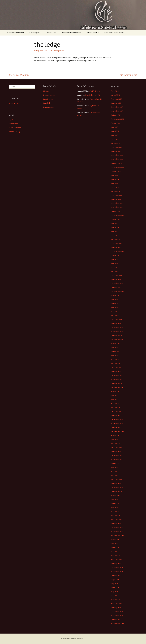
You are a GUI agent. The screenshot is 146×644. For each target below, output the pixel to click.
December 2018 (117, 419)
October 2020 (116, 335)
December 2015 (117, 527)
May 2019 (115, 399)
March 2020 (115, 363)
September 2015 (117, 535)
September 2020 (117, 339)
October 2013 (116, 619)
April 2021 (115, 311)
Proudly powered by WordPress (73, 639)
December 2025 (117, 107)
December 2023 (117, 203)
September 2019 (117, 387)
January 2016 (116, 523)
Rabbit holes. (48, 99)
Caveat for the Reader (15, 33)
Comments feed (15, 128)
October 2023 (116, 211)
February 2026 (116, 99)
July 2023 (115, 223)
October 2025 (116, 115)
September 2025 (117, 119)
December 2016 (117, 487)
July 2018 (115, 439)
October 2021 (116, 287)
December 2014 (117, 567)
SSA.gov (46, 91)
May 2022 (115, 263)
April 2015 (115, 551)
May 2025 (115, 135)
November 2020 (117, 331)
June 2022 (115, 259)
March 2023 (115, 239)
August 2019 (116, 391)
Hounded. (46, 103)
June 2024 (115, 179)
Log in (11, 120)
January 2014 (116, 607)
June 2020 (115, 351)
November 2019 (117, 379)
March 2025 (115, 143)
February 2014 (116, 603)
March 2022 (115, 271)
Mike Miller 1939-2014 (93, 95)
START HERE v (93, 33)
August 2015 (116, 539)
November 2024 (117, 159)
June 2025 (115, 131)
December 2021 (117, 283)
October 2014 (116, 575)
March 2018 (115, 443)
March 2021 (115, 315)
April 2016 (115, 511)
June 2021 (115, 303)
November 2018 (117, 423)
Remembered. (48, 107)
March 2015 (115, 555)
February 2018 (116, 447)
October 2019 (116, 383)
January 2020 (116, 371)
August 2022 (116, 255)
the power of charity (18, 75)
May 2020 (115, 355)
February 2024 (116, 195)
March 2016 (115, 515)
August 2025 (116, 123)
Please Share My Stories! (71, 33)
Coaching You (35, 33)
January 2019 (116, 415)
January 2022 (116, 279)
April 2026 (115, 91)
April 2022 (115, 267)
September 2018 (117, 431)
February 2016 (116, 519)
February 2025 (116, 147)
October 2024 (116, 163)
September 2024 (117, 167)
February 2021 (116, 319)
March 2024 (115, 191)
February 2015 (116, 559)
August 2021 (116, 295)
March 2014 (115, 599)
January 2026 (116, 103)
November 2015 (117, 531)
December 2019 (117, 375)
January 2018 (116, 451)
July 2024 (115, 175)
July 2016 (115, 499)
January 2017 (116, 483)
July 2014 (115, 583)
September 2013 (117, 623)
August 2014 (116, 579)
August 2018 (116, 435)
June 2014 (115, 587)
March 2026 (115, 95)
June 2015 (115, 547)
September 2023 (117, 215)
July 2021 (115, 299)
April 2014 (115, 595)
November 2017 (117, 459)
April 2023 (115, 235)
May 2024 (115, 183)
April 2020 (115, 359)
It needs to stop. (49, 95)
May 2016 (115, 507)
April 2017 (115, 471)
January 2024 (116, 199)
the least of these (130, 75)
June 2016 (115, 503)
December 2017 (117, 455)
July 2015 (115, 543)
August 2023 (116, 219)
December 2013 (117, 611)
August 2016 (116, 495)
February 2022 (116, 275)
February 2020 (116, 367)
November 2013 (117, 615)
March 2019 (115, 407)
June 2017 (115, 463)
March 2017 (115, 475)
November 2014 (117, 571)
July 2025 (115, 127)
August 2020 (116, 343)
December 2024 (117, 155)
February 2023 (116, 243)
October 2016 (116, 491)
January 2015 (116, 563)
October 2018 (116, 427)
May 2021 (115, 307)
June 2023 (115, 227)
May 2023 (115, 231)
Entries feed (13, 124)
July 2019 (115, 395)
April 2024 (115, 187)
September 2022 (117, 251)
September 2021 (117, 291)
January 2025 (116, 151)
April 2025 (115, 139)
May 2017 (115, 467)
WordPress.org (14, 132)
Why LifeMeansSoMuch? (114, 33)
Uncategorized (59, 51)
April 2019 (115, 403)
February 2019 (116, 411)
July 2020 (115, 347)
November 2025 (117, 111)
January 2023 (116, 247)
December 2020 (117, 327)
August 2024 (116, 171)
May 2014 (115, 591)
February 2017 (116, 479)
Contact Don (51, 33)
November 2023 (117, 207)
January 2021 (116, 323)
